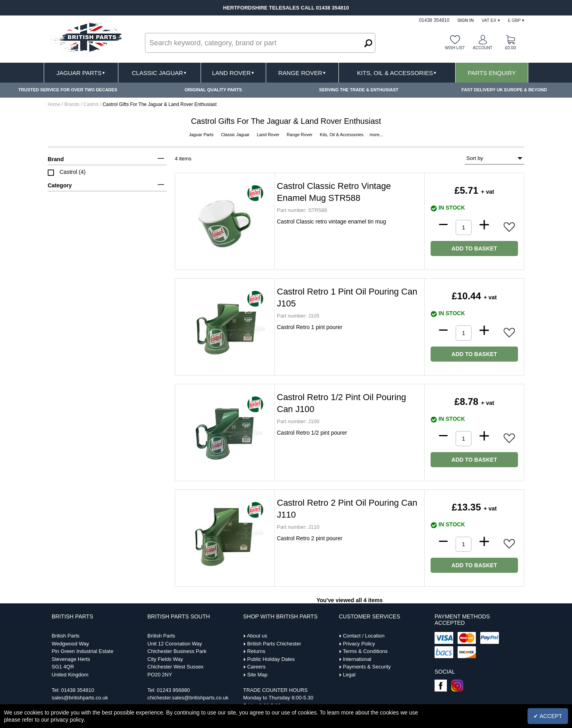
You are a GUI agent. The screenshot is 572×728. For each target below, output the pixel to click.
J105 (298, 316)
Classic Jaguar (159, 73)
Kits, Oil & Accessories (397, 73)
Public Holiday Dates (271, 659)
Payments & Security (367, 667)
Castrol (92, 104)
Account (482, 48)
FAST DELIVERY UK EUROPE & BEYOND (504, 90)
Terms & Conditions (365, 651)
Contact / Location (364, 636)
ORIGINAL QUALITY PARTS (213, 90)
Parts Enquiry (492, 73)
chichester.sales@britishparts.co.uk (188, 698)
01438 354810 (78, 690)
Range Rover (302, 73)
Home (54, 104)
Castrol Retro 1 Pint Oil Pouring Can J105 (347, 298)
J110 (298, 527)
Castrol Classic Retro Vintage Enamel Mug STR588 (334, 192)
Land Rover (233, 73)
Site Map (257, 675)
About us (257, 636)
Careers (256, 667)
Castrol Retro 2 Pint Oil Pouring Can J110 (347, 509)
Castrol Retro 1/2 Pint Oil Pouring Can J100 (341, 403)
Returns (256, 651)
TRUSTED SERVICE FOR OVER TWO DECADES (68, 90)
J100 (298, 421)
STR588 (302, 210)
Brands (72, 104)
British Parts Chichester (274, 644)
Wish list (455, 48)
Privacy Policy (359, 644)
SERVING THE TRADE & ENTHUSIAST (359, 90)
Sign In (465, 20)
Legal (349, 675)
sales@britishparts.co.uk (80, 698)
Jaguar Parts (81, 73)
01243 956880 (173, 690)
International (357, 659)
